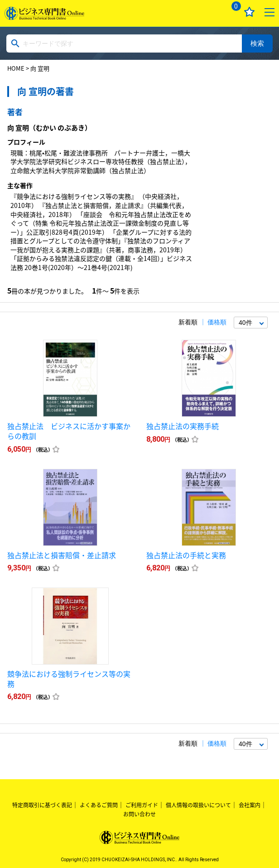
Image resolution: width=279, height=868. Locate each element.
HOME (16, 68)
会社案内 (250, 805)
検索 (257, 43)
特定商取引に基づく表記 (42, 805)
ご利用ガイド (142, 805)
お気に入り (249, 12)
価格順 (217, 322)
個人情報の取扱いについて (198, 805)
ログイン (211, 12)
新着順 (188, 322)
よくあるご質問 (99, 805)
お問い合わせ (139, 814)
